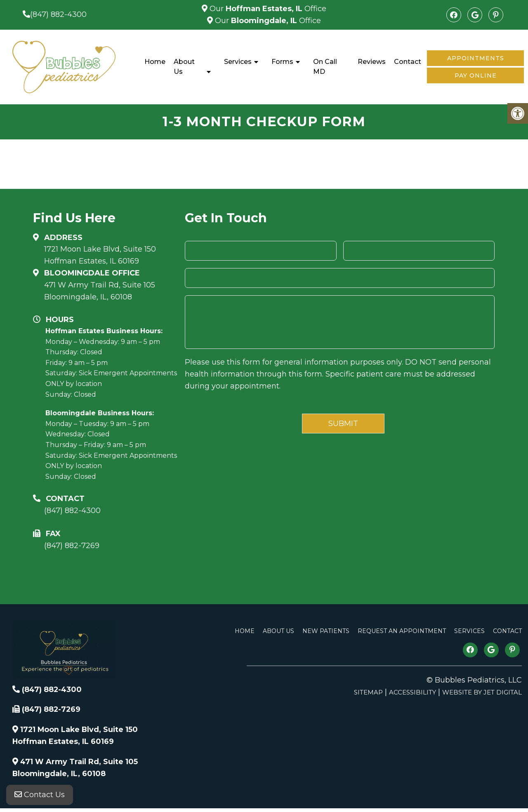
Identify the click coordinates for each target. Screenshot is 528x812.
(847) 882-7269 (72, 546)
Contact (408, 62)
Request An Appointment (402, 631)
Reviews (372, 62)
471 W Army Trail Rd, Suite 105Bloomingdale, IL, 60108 (100, 291)
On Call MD (325, 67)
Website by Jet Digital (482, 692)
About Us (184, 67)
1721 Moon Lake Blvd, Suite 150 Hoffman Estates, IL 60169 (100, 255)
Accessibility (412, 692)
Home (155, 62)
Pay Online (476, 75)
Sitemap (368, 692)
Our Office (267, 9)
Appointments (476, 58)
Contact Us (40, 796)
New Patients (326, 631)
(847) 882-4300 (58, 14)
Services (238, 62)
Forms (282, 62)
